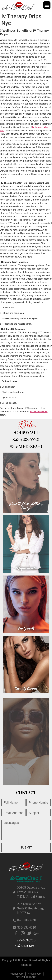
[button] (47, 5)
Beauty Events (26, 689)
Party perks (26, 629)
